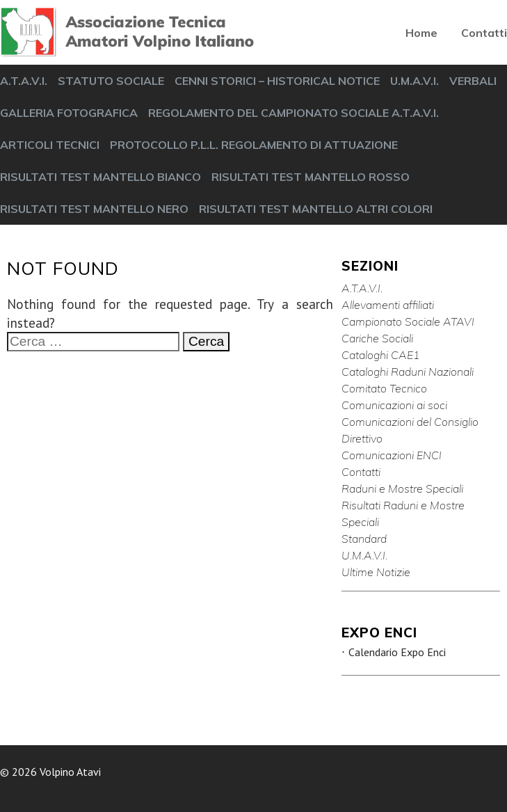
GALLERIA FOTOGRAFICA (69, 113)
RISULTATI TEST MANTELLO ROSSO (311, 177)
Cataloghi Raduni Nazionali (408, 372)
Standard (364, 539)
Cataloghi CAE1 (381, 355)
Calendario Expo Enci (397, 652)
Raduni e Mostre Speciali (402, 488)
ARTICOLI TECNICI (50, 145)
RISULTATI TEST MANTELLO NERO (94, 209)
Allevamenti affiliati (388, 305)
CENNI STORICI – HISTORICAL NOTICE (277, 81)
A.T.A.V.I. (24, 81)
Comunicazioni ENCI (392, 455)
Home (421, 33)
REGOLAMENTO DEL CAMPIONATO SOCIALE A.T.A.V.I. (293, 113)
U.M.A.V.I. (415, 81)
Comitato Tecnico (384, 388)
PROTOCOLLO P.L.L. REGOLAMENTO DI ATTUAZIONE (254, 145)
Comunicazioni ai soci (394, 405)
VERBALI (473, 81)
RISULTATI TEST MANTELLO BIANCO (100, 177)
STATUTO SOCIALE (111, 81)
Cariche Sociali (377, 338)
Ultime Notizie (376, 572)
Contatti (484, 33)
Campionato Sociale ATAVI (408, 321)
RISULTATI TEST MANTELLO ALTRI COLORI (316, 209)
